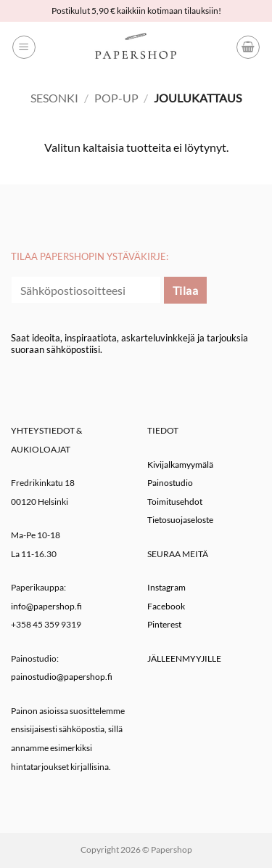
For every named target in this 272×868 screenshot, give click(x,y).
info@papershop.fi (46, 606)
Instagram (166, 587)
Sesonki (54, 98)
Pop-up (116, 98)
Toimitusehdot (175, 502)
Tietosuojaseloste (180, 520)
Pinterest (164, 624)
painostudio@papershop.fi (62, 677)
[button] (24, 47)
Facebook (166, 606)
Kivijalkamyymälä (180, 465)
